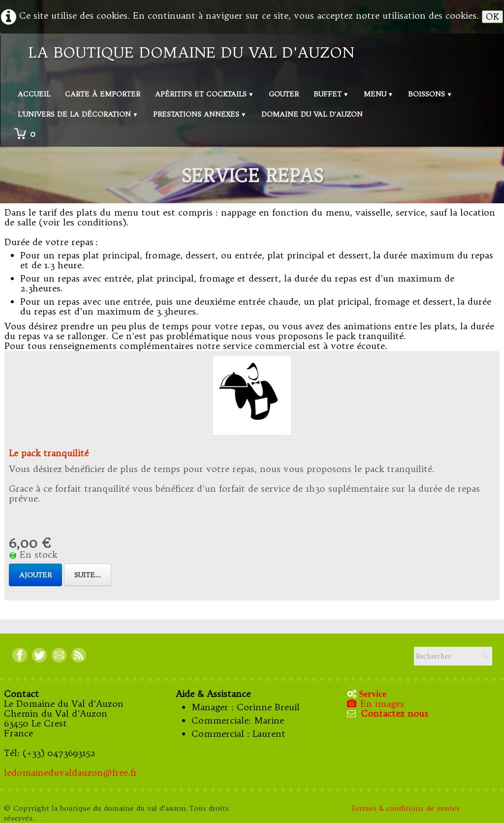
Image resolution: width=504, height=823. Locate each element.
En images (377, 704)
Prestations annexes (200, 114)
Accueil (34, 94)
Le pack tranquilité (49, 453)
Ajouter (35, 575)
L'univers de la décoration (78, 114)
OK (492, 16)
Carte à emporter (103, 94)
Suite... (88, 575)
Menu (379, 94)
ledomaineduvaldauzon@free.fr (71, 773)
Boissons (430, 94)
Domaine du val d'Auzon (312, 114)
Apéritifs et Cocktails (205, 94)
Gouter (284, 94)
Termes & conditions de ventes (407, 808)
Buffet (331, 94)
